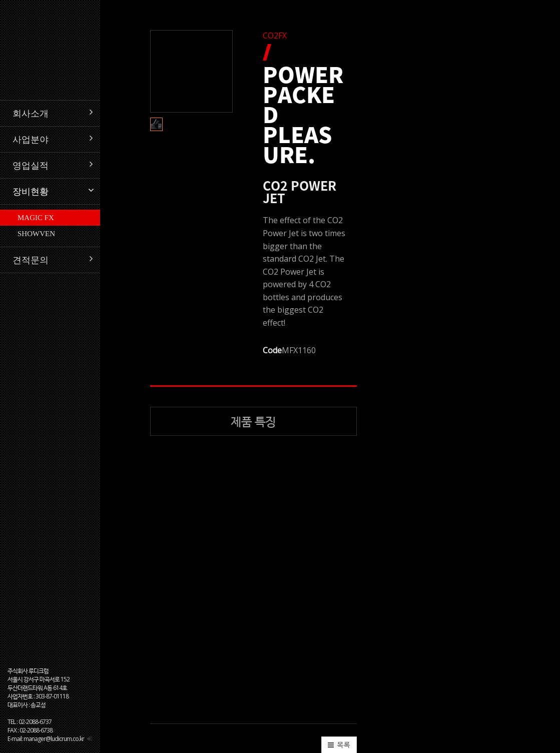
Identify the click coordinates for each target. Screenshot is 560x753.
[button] (165, 192)
